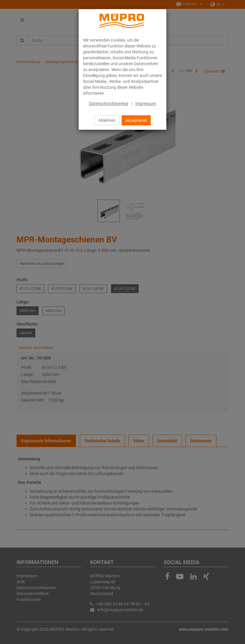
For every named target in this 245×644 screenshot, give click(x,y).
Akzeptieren (136, 120)
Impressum (146, 103)
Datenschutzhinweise (109, 103)
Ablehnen (107, 120)
